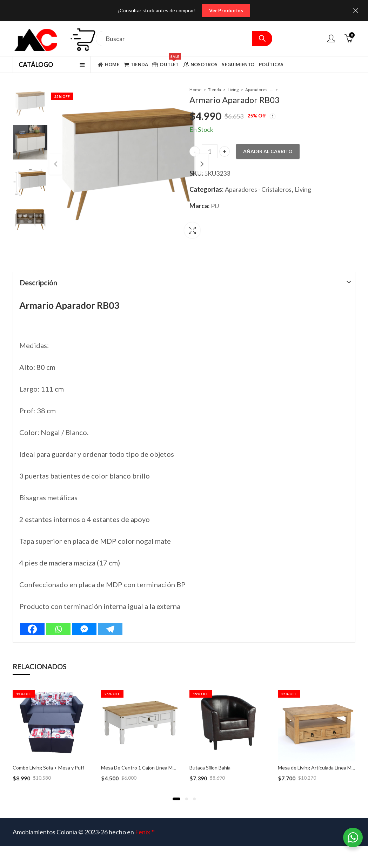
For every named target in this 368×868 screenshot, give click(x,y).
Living (233, 90)
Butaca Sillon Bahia (210, 758)
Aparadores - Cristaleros (259, 90)
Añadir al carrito (268, 151)
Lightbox (166, 225)
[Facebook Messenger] (84, 620)
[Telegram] (110, 620)
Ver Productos (226, 10)
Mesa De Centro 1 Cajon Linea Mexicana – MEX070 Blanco (165, 758)
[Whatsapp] (58, 620)
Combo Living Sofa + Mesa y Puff (48, 758)
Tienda (215, 90)
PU (215, 206)
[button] (176, 789)
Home (195, 90)
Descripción (39, 273)
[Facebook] (32, 620)
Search (262, 39)
